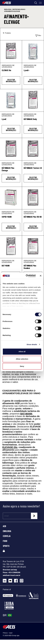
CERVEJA (7, 536)
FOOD (5, 541)
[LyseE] (11, 100)
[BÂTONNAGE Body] (33, 100)
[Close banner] (41, 276)
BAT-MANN (26, 414)
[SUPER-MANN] (11, 198)
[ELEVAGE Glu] (11, 52)
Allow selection (22, 359)
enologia (8, 9)
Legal (11, 633)
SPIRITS (6, 546)
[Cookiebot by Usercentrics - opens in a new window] (27, 276)
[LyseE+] (33, 52)
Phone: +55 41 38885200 (12, 572)
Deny (22, 366)
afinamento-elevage (12, 11)
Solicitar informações (11, 80)
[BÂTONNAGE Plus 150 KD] (33, 198)
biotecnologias (19, 9)
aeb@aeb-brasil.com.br (12, 575)
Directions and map (10, 570)
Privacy (5, 633)
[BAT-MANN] (11, 247)
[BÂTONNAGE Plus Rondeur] (33, 247)
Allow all (22, 352)
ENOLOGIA (7, 531)
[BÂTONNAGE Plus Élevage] (11, 149)
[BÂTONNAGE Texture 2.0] (33, 149)
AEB (4, 526)
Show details (32, 344)
